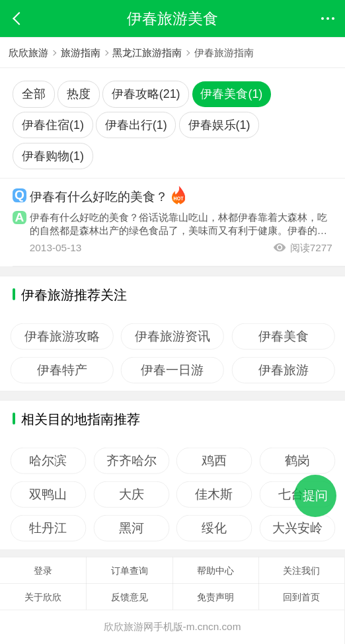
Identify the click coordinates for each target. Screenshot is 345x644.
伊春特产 (62, 370)
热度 (79, 94)
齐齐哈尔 (132, 461)
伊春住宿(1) (53, 125)
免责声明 (215, 597)
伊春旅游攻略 (62, 336)
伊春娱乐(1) (219, 125)
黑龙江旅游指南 (147, 53)
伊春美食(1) (231, 94)
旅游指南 (81, 53)
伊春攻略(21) (146, 94)
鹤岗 (297, 461)
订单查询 (130, 571)
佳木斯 (214, 495)
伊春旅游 (284, 370)
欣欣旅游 (28, 53)
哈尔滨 (48, 461)
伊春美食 (284, 336)
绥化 (214, 528)
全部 (34, 94)
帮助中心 (215, 571)
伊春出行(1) (136, 125)
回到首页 (301, 597)
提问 (315, 496)
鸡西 (214, 461)
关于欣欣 (43, 597)
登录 (43, 571)
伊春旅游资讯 (172, 336)
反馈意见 (130, 597)
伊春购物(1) (53, 156)
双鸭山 (48, 495)
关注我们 (301, 571)
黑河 (132, 528)
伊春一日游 (173, 370)
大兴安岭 (297, 528)
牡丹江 (48, 528)
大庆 (132, 495)
